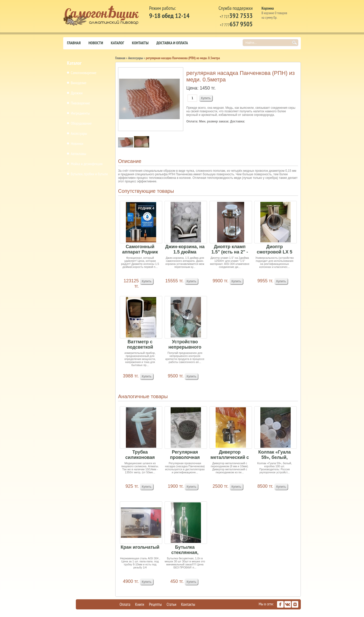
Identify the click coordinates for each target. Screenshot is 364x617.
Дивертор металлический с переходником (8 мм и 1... (230, 455)
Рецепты (155, 604)
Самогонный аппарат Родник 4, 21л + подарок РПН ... (140, 250)
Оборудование (81, 123)
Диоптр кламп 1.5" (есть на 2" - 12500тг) (230, 250)
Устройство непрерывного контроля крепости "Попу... (185, 345)
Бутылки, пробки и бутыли (89, 174)
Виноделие (79, 83)
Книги (140, 604)
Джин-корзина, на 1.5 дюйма (185, 249)
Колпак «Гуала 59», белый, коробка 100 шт (275, 455)
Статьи (171, 604)
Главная (74, 43)
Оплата (125, 604)
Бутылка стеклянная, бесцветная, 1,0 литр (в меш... (185, 550)
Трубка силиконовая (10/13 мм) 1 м (140, 455)
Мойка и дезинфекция (87, 164)
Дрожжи (77, 93)
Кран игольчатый (140, 547)
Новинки (77, 143)
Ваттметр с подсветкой (140, 344)
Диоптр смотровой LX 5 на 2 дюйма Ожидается (275, 250)
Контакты (140, 43)
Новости (96, 43)
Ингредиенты (80, 113)
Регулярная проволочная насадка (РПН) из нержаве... (185, 455)
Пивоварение (80, 103)
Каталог (118, 43)
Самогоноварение (84, 73)
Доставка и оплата (172, 43)
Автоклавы (78, 154)
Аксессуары (79, 133)
